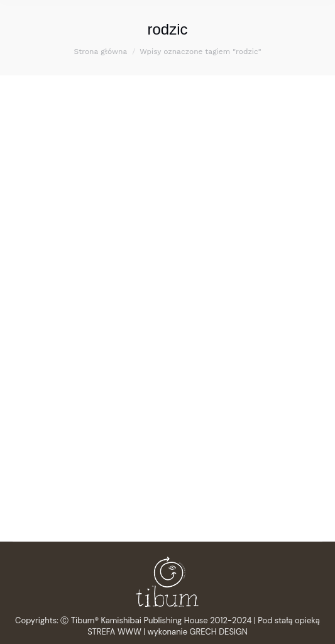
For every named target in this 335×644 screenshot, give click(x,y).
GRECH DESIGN (219, 632)
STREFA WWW (114, 632)
